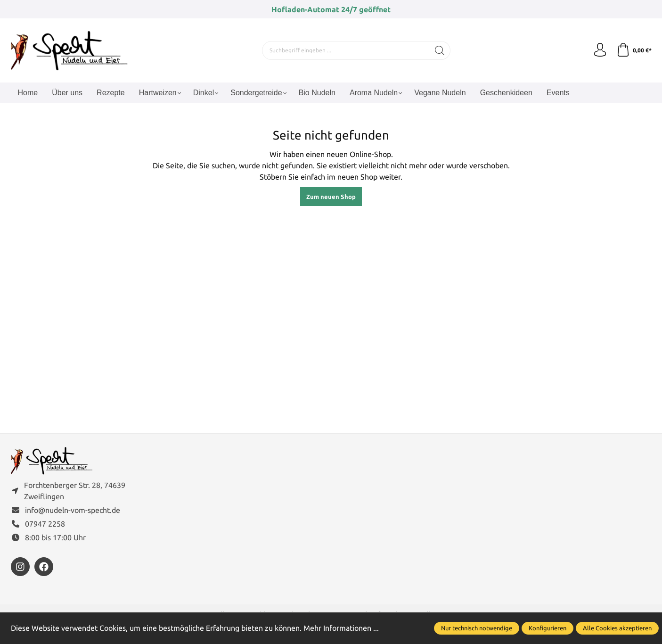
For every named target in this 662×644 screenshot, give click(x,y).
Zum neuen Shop (331, 197)
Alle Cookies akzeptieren (617, 628)
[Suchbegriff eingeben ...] (345, 50)
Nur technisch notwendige (477, 628)
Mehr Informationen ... (341, 628)
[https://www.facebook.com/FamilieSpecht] (44, 568)
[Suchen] (439, 50)
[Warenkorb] (634, 50)
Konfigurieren (548, 628)
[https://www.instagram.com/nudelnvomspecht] (20, 568)
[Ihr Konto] (600, 50)
